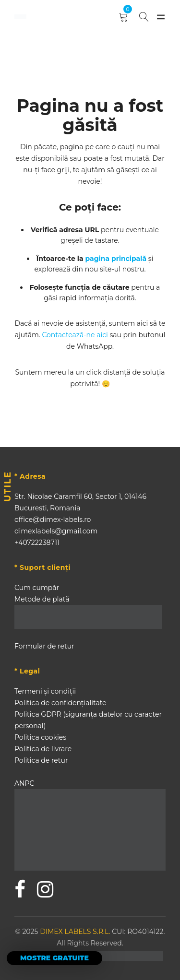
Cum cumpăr (37, 588)
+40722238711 (37, 543)
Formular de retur (44, 646)
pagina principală (116, 259)
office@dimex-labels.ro (53, 520)
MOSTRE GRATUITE (54, 958)
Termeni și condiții (45, 691)
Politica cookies (40, 737)
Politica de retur (41, 760)
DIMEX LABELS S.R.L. (76, 932)
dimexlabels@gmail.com (56, 531)
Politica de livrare (43, 749)
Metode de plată (42, 599)
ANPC (24, 783)
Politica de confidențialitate (60, 703)
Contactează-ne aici (75, 335)
